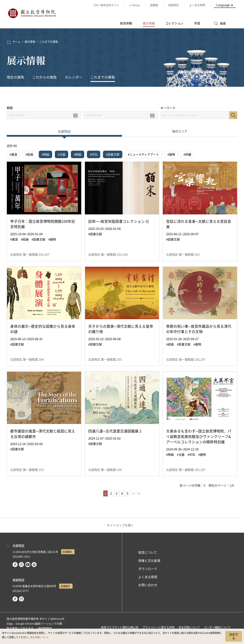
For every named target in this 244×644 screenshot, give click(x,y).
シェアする (204, 96)
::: (67, 5)
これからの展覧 (45, 77)
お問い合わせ (148, 587)
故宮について (148, 554)
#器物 (171, 154)
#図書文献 (113, 154)
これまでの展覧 (49, 42)
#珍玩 (94, 154)
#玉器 (62, 154)
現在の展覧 (15, 77)
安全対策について (39, 637)
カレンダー (74, 77)
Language (223, 5)
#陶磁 (45, 154)
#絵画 (29, 154)
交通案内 (67, 554)
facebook (15, 566)
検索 (233, 115)
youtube (28, 566)
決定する (234, 636)
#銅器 (78, 154)
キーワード (168, 108)
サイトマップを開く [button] (120, 527)
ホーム (17, 42)
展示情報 (30, 42)
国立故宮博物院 (32, 13)
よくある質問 (148, 579)
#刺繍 (187, 154)
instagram (21, 566)
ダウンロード (148, 571)
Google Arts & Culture (34, 566)
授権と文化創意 (149, 562)
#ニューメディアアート (143, 154)
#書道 (13, 154)
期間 (10, 108)
